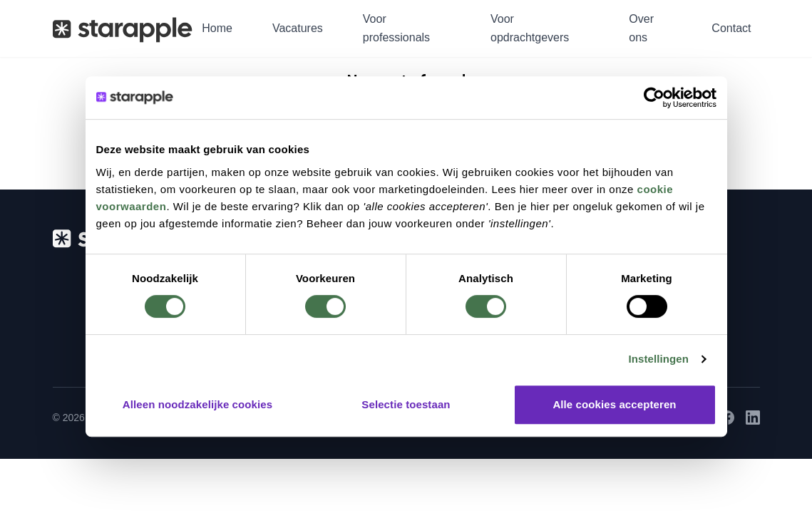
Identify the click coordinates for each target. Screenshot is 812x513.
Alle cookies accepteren (614, 404)
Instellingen (659, 359)
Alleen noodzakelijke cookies (197, 404)
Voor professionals (396, 28)
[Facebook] (727, 418)
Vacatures (298, 28)
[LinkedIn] (753, 418)
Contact (731, 28)
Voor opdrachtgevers (530, 28)
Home (217, 28)
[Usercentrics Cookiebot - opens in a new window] (654, 98)
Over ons (641, 28)
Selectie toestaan (406, 404)
